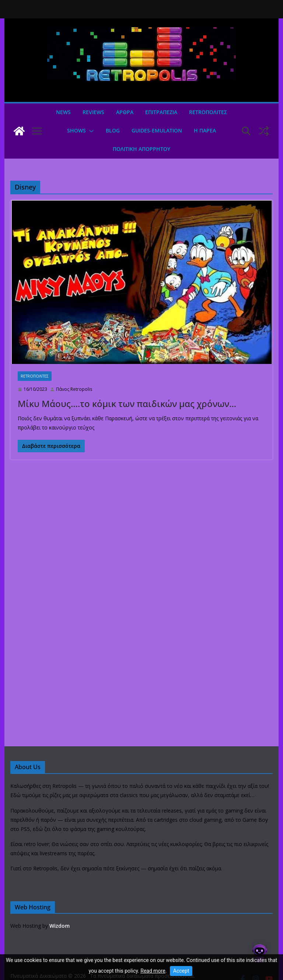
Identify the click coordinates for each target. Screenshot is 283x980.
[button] (90, 131)
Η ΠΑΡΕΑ (205, 130)
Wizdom (60, 926)
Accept (181, 971)
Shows (76, 130)
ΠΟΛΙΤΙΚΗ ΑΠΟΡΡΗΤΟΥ (141, 149)
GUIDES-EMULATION (157, 130)
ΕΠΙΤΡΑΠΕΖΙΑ (161, 112)
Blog (113, 130)
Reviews (93, 112)
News (63, 112)
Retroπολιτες (208, 112)
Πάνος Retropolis (74, 389)
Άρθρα (125, 112)
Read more (153, 971)
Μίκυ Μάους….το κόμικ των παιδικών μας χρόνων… (127, 404)
